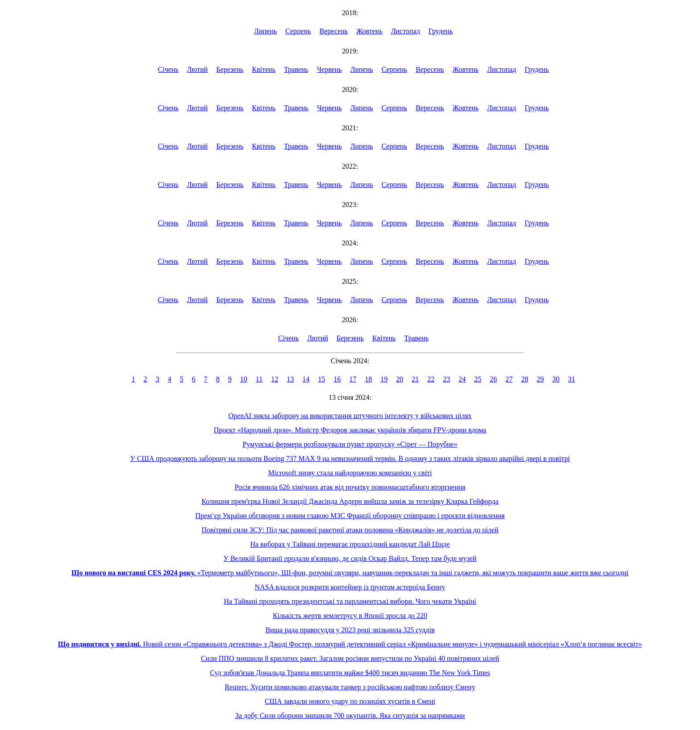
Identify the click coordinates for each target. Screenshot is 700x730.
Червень (329, 69)
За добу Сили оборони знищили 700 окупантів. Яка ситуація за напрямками (350, 715)
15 (321, 379)
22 (431, 379)
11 (259, 379)
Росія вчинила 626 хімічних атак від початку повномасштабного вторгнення (350, 487)
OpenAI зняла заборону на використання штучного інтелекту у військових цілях (350, 416)
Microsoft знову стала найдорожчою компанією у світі (350, 473)
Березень (230, 69)
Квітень (264, 69)
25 (478, 379)
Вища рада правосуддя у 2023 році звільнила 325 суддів (350, 630)
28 (525, 379)
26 (493, 379)
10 (244, 379)
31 (571, 379)
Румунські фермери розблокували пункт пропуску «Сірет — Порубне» (350, 444)
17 (353, 379)
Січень (168, 69)
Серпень (298, 31)
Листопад (406, 31)
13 (290, 379)
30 (556, 379)
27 (509, 379)
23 (446, 379)
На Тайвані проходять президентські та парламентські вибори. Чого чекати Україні (350, 601)
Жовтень (369, 31)
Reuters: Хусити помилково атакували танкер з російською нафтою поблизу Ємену (350, 687)
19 (384, 379)
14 (306, 379)
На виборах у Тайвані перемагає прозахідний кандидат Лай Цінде (350, 544)
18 (368, 379)
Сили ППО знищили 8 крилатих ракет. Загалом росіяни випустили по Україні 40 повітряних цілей (350, 658)
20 (400, 379)
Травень (296, 69)
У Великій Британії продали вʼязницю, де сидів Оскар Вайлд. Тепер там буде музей (350, 558)
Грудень (441, 31)
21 (415, 379)
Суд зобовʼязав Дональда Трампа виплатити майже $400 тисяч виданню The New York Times (350, 673)
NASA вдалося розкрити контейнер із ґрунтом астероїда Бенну (350, 587)
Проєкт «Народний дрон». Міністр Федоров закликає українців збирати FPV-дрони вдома (350, 430)
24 (462, 379)
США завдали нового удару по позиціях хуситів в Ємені (350, 701)
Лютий (198, 69)
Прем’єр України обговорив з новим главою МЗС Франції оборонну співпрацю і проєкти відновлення (350, 516)
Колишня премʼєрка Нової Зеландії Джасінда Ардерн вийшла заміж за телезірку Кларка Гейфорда (350, 501)
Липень (265, 31)
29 (540, 379)
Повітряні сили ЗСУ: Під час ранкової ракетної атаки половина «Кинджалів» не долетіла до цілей (350, 530)
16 (337, 379)
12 (275, 379)
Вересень (334, 31)
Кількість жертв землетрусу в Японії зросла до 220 (350, 616)
